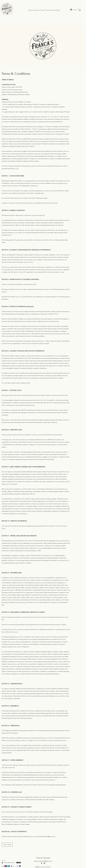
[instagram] (44, 863)
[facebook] (42, 863)
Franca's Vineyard (43, 858)
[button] (80, 10)
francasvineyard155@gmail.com (46, 836)
